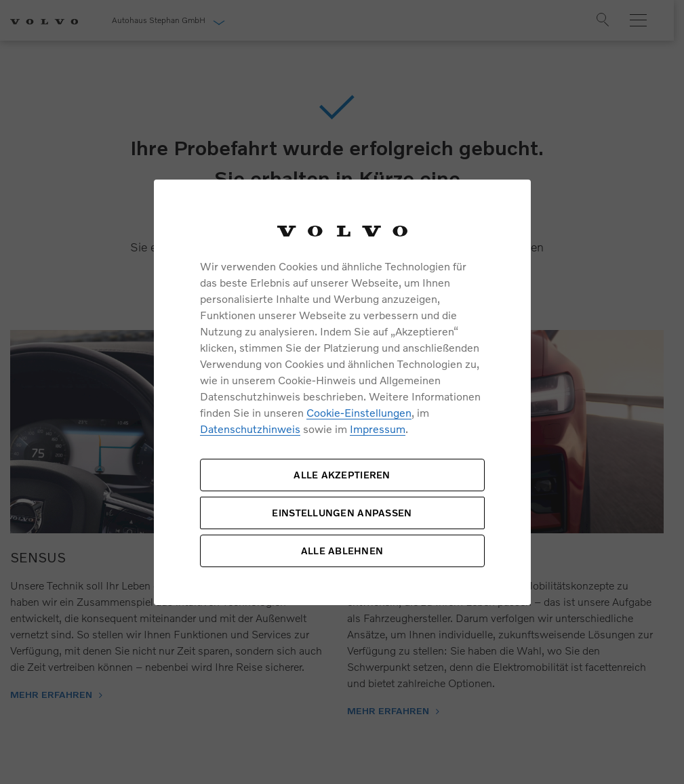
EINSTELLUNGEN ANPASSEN (342, 513)
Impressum (378, 429)
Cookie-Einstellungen (359, 412)
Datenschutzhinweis (250, 429)
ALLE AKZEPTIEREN (342, 475)
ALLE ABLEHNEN (342, 551)
